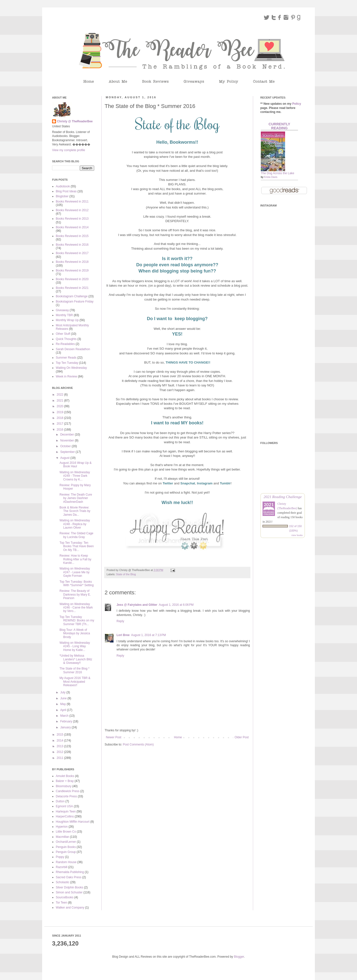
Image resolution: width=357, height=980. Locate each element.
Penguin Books (66, 847)
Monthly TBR (64, 315)
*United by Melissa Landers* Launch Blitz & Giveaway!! (76, 659)
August (65, 458)
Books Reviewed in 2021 (72, 288)
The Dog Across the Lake (278, 173)
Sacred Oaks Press (69, 877)
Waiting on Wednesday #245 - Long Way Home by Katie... (75, 646)
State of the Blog (126, 574)
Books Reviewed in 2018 (72, 262)
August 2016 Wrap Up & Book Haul (75, 465)
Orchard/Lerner (66, 842)
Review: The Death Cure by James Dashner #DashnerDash (76, 498)
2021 (60, 401)
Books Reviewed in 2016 (72, 245)
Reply (120, 621)
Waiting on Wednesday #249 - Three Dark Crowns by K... (75, 476)
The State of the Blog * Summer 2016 (74, 670)
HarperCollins (65, 816)
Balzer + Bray (65, 781)
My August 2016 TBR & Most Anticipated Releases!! (75, 682)
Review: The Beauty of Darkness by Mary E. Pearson (75, 594)
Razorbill (62, 867)
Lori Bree (123, 635)
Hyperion (62, 827)
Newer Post (114, 737)
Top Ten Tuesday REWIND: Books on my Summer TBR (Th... (77, 621)
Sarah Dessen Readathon (73, 349)
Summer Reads (66, 358)
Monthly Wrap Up (67, 320)
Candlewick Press (68, 791)
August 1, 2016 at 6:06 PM (176, 605)
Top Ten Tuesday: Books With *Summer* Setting (77, 583)
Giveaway (62, 310)
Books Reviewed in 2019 (72, 270)
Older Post (242, 737)
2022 (60, 395)
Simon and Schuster (69, 892)
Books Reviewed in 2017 (72, 253)
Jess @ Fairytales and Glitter (137, 605)
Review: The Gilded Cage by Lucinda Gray (76, 535)
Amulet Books (65, 776)
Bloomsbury (64, 786)
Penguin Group (66, 852)
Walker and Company (70, 908)
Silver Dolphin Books (70, 887)
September (68, 452)
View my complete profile (69, 150)
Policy (297, 104)
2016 (60, 430)
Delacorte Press (66, 796)
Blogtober (62, 196)
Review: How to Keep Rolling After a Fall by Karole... (75, 559)
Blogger (239, 957)
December (68, 435)
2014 (60, 741)
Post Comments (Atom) (138, 744)
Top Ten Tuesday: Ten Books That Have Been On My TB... (77, 546)
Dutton (60, 801)
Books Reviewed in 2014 (72, 227)
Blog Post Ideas (66, 191)
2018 (60, 418)
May (63, 704)
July (63, 692)
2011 (60, 758)
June (64, 698)
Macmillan (62, 837)
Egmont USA (64, 806)
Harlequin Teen (66, 811)
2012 (60, 752)
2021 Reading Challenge (283, 497)
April (64, 710)
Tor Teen (61, 903)
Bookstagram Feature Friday (75, 302)
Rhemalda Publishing (70, 872)
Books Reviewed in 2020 (72, 279)
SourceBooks (65, 897)
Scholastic (63, 882)
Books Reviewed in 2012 (72, 210)
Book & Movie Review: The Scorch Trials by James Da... (75, 511)
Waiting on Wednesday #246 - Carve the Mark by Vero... (76, 608)
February (67, 721)
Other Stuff (63, 334)
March (65, 716)
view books (297, 535)
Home (178, 737)
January (66, 727)
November (68, 440)
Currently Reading (279, 126)
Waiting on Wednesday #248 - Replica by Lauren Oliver (75, 524)
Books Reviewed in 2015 (72, 236)
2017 (60, 424)
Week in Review (66, 376)
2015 (60, 735)
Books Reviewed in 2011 (72, 202)
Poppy (60, 857)
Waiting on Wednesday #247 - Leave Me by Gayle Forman (75, 572)
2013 (60, 746)
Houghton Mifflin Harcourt (73, 822)
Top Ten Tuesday (67, 363)
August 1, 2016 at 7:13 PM (149, 635)
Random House (66, 862)
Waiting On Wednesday (71, 368)
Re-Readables (65, 344)
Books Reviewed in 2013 (72, 219)
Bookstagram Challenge (72, 296)
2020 (60, 406)
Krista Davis (271, 177)
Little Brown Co (66, 832)
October (66, 446)
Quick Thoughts (66, 339)
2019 (60, 412)
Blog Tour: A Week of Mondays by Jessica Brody (75, 633)
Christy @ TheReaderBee (75, 121)
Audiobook (63, 186)
